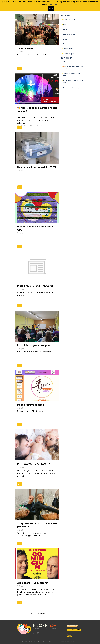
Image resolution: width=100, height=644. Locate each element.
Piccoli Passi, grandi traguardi (35, 345)
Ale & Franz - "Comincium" (33, 583)
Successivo (42, 614)
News (21, 52)
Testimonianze (68, 49)
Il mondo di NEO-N (69, 34)
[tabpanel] (44, 641)
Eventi (21, 408)
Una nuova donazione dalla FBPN (37, 167)
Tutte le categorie (69, 54)
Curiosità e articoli (69, 20)
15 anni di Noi (25, 48)
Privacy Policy (64, 642)
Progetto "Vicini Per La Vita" (34, 464)
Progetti (22, 289)
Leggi (20, 68)
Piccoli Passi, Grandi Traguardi (35, 286)
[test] (74, 630)
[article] (37, 43)
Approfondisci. (53, 4)
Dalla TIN (66, 24)
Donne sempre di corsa (31, 405)
